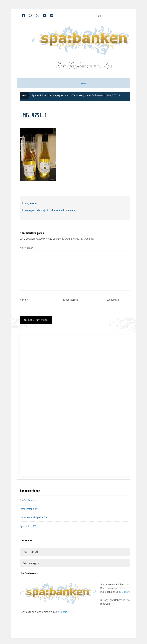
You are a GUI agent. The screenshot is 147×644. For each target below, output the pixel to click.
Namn (24, 300)
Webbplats (113, 300)
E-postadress (71, 300)
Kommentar (27, 248)
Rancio (63, 612)
